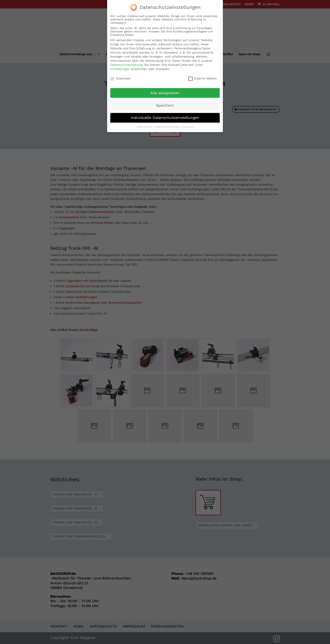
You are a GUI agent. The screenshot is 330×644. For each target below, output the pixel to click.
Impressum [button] (188, 125)
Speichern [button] (165, 104)
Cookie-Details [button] (144, 125)
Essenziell (120, 77)
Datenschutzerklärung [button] (167, 125)
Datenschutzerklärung (126, 63)
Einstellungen (120, 68)
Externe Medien (203, 77)
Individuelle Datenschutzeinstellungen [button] (165, 116)
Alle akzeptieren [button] (165, 91)
